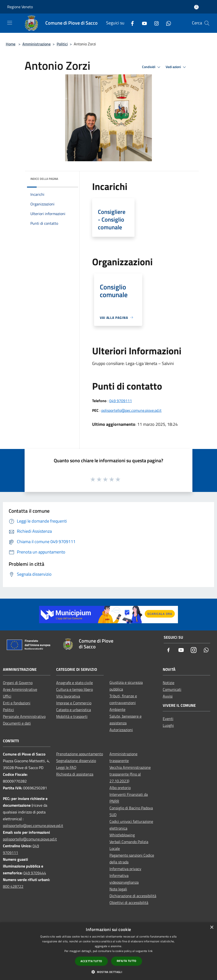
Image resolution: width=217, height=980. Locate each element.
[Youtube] (142, 23)
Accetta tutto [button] (91, 961)
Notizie (169, 683)
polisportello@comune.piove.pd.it (30, 839)
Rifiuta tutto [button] (127, 961)
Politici (62, 44)
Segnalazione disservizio (76, 761)
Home (11, 44)
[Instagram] (155, 23)
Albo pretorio (120, 788)
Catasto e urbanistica (74, 710)
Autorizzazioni (121, 730)
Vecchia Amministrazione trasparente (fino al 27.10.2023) (130, 774)
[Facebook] (130, 23)
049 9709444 (35, 873)
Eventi (168, 719)
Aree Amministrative (20, 689)
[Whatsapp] (167, 23)
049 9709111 (121, 401)
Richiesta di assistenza (75, 774)
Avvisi (168, 696)
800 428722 (13, 886)
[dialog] (108, 951)
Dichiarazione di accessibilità (133, 896)
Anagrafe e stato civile (75, 683)
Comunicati (172, 689)
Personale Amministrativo (24, 716)
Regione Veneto (20, 7)
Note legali (118, 889)
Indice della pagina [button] (44, 179)
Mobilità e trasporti (72, 716)
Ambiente (117, 709)
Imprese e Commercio (74, 703)
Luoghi (168, 725)
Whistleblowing (122, 835)
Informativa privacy (125, 869)
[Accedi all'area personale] (196, 7)
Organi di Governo (18, 683)
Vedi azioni (176, 67)
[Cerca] (207, 23)
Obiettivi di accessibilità (129, 903)
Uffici (7, 696)
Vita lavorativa (68, 696)
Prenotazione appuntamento (80, 754)
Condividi (152, 67)
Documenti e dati (17, 723)
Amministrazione (37, 44)
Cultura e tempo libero (75, 689)
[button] (108, 972)
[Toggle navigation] (10, 23)
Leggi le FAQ (66, 767)
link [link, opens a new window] (150, 951)
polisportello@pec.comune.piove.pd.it (131, 410)
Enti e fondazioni (17, 703)
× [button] (212, 927)
